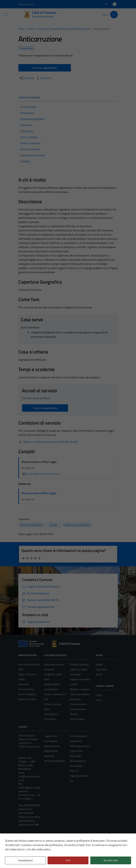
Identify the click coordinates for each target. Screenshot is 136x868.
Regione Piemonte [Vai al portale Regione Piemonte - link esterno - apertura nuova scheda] (27, 4)
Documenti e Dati (27, 699)
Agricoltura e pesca (54, 664)
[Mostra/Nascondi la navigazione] (6, 14)
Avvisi (99, 674)
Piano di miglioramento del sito (79, 776)
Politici (22, 679)
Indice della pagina (68, 97)
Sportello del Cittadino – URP (27, 760)
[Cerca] (114, 15)
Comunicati (101, 669)
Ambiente (49, 669)
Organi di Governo (28, 674)
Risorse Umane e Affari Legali (39, 493)
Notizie (99, 664)
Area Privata (25, 840)
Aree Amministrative (29, 664)
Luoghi (99, 695)
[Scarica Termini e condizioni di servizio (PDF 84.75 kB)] (48, 442)
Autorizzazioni (51, 689)
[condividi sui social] (26, 78)
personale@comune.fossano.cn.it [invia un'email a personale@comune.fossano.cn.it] (41, 474)
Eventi (99, 700)
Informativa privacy (80, 746)
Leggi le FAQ (51, 736)
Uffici (21, 669)
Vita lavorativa (77, 719)
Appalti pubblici (52, 684)
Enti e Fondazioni (27, 694)
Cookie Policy (77, 751)
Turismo (74, 714)
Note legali (75, 756)
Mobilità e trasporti (80, 689)
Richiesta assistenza (55, 761)
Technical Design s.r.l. (39, 859)
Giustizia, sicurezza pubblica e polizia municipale (79, 669)
